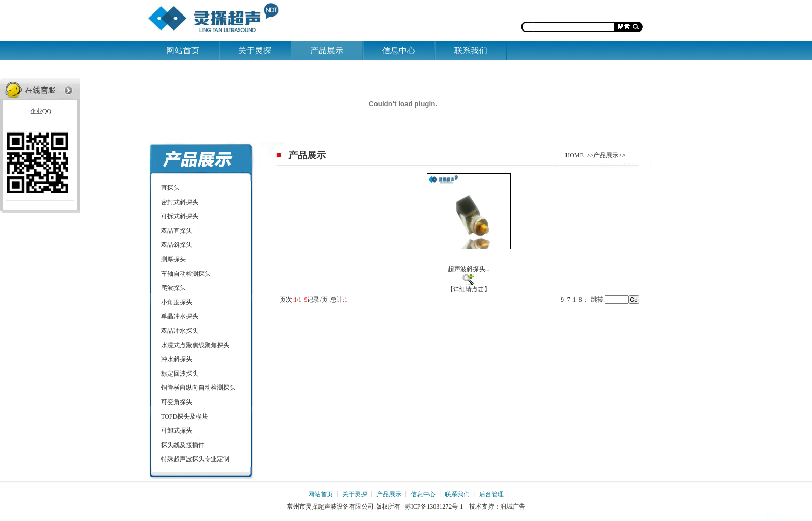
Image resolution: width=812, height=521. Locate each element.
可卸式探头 (177, 430)
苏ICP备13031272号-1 (434, 507)
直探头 (170, 188)
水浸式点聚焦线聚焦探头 (195, 345)
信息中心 (399, 50)
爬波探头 (173, 288)
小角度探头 (177, 302)
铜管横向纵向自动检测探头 (198, 388)
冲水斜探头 (177, 359)
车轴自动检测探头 (186, 274)
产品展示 (327, 50)
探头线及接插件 (183, 445)
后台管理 (491, 494)
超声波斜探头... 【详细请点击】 (469, 233)
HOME (575, 155)
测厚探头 (173, 259)
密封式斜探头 (180, 202)
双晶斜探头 (177, 245)
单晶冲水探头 (180, 316)
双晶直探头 (177, 231)
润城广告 (513, 507)
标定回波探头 (180, 374)
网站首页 (183, 50)
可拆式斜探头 (180, 216)
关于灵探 (255, 50)
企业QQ (40, 111)
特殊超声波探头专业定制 (195, 459)
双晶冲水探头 (180, 331)
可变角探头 (177, 402)
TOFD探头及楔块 (185, 416)
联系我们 (471, 50)
